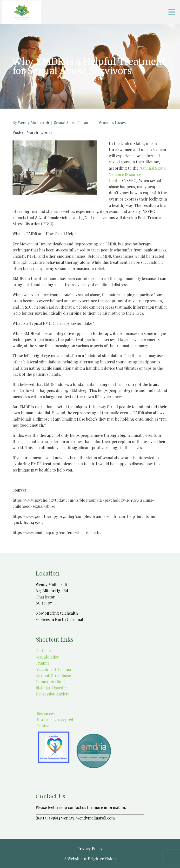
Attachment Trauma (53, 669)
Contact (43, 726)
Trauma (43, 663)
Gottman (43, 651)
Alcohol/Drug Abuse (53, 676)
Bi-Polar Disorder (51, 688)
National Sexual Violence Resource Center (138, 174)
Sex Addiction (48, 657)
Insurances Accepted (54, 720)
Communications (50, 682)
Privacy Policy (90, 848)
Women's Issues (112, 123)
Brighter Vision (102, 859)
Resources (45, 713)
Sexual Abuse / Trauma (74, 123)
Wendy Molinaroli (33, 123)
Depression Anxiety (52, 694)
